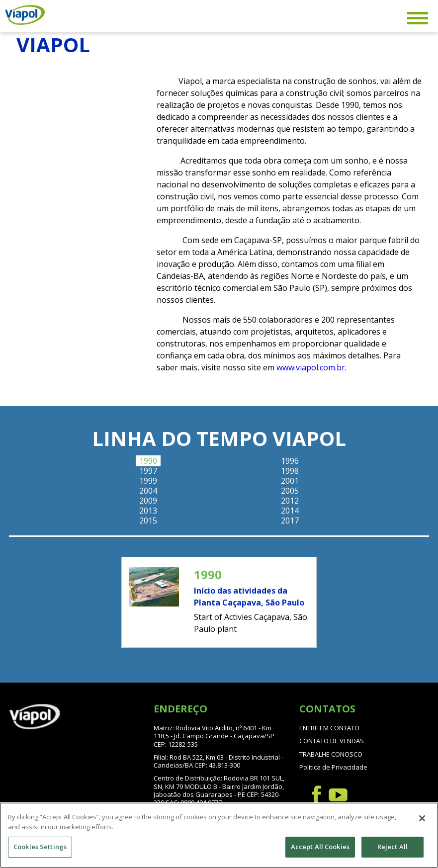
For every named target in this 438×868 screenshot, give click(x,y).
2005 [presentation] (290, 491)
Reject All (393, 847)
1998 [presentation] (290, 471)
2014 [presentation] (290, 511)
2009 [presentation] (148, 501)
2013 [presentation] (148, 511)
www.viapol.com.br (311, 367)
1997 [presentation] (148, 471)
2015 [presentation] (148, 521)
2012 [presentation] (290, 501)
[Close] (422, 819)
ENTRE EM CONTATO (329, 728)
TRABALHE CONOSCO (331, 754)
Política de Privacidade (333, 767)
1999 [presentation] (148, 481)
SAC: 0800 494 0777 (194, 802)
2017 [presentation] (290, 521)
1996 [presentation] (290, 461)
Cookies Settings (40, 847)
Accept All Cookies (320, 847)
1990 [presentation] (148, 461)
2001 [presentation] (290, 481)
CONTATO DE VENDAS (332, 741)
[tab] (148, 461)
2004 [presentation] (148, 491)
